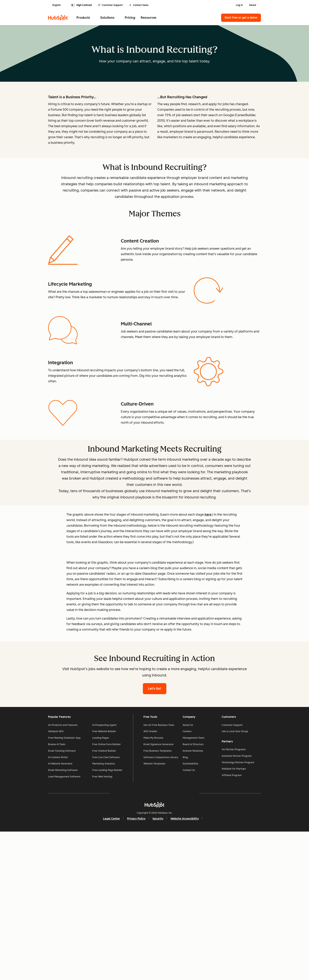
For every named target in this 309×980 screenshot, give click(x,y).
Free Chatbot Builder (104, 897)
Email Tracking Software (62, 897)
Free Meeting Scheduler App (64, 884)
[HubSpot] (58, 18)
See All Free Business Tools (159, 871)
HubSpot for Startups (234, 916)
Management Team (194, 884)
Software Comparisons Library (161, 904)
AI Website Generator (60, 910)
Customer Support (110, 5)
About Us (188, 871)
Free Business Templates (158, 897)
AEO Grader (150, 878)
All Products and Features (63, 871)
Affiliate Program (232, 922)
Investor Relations (193, 897)
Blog (185, 904)
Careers (187, 878)
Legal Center (112, 967)
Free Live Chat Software (106, 904)
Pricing (130, 18)
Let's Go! (155, 833)
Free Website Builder (104, 878)
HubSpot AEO (56, 878)
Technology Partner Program (238, 910)
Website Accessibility (185, 967)
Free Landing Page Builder (107, 917)
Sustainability (190, 910)
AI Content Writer (58, 904)
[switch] (81, 5)
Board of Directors (193, 891)
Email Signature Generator (159, 891)
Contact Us (189, 917)
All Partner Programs (234, 897)
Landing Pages (101, 884)
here (208, 592)
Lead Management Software (64, 923)
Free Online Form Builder (107, 891)
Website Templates (154, 910)
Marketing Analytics (104, 910)
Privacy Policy (136, 967)
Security (158, 967)
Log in (239, 5)
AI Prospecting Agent (104, 871)
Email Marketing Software (63, 917)
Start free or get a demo (241, 18)
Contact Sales (139, 5)
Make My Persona (153, 884)
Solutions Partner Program (237, 903)
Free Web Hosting (102, 923)
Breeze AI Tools (57, 891)
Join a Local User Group (235, 878)
